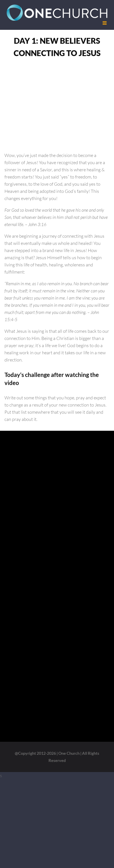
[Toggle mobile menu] (105, 23)
